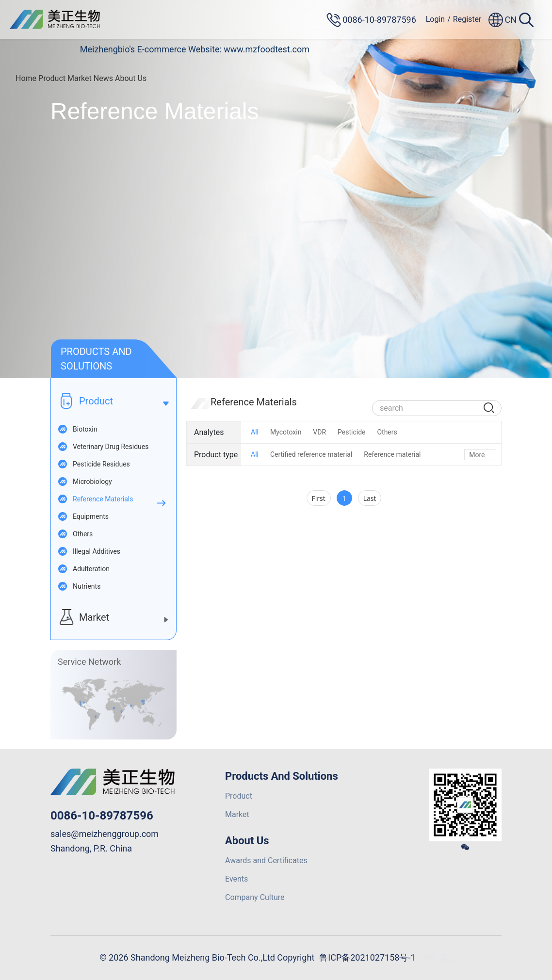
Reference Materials (103, 499)
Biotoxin (85, 429)
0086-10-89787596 (102, 816)
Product (52, 78)
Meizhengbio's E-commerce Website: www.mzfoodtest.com (195, 49)
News (103, 78)
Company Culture (255, 897)
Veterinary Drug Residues (111, 447)
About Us (131, 78)
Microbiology (92, 482)
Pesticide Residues (101, 464)
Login (435, 19)
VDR (319, 432)
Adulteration (91, 569)
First (319, 498)
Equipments (91, 516)
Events (236, 879)
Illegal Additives (97, 551)
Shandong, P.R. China (91, 848)
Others (83, 534)
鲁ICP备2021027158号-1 (367, 957)
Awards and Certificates (266, 860)
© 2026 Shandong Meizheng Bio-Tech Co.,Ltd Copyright (207, 957)
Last (370, 498)
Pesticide (351, 432)
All (255, 432)
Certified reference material (311, 454)
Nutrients (87, 586)
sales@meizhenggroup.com (105, 834)
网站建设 (439, 957)
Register (467, 19)
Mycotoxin (286, 432)
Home (26, 78)
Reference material (392, 454)
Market (80, 78)
